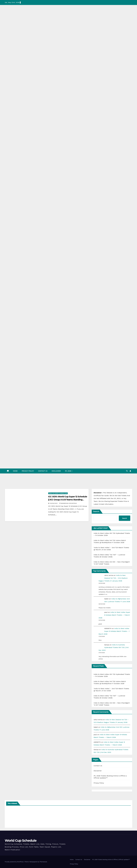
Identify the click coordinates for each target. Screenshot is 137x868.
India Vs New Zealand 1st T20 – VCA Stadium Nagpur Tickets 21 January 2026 (113, 578)
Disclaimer (56, 471)
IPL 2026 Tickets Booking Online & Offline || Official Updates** (111, 860)
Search (96, 512)
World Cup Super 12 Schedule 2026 (58, 493)
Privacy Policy (28, 471)
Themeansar (43, 862)
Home (15, 471)
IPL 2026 (68, 471)
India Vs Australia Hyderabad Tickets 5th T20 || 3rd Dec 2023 (114, 648)
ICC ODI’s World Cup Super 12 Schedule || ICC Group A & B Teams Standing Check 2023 (68, 500)
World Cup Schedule (21, 841)
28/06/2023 (54, 503)
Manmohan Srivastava (68, 503)
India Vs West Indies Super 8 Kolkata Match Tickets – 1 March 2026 (114, 615)
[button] (127, 471)
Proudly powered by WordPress (14, 862)
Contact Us (43, 471)
